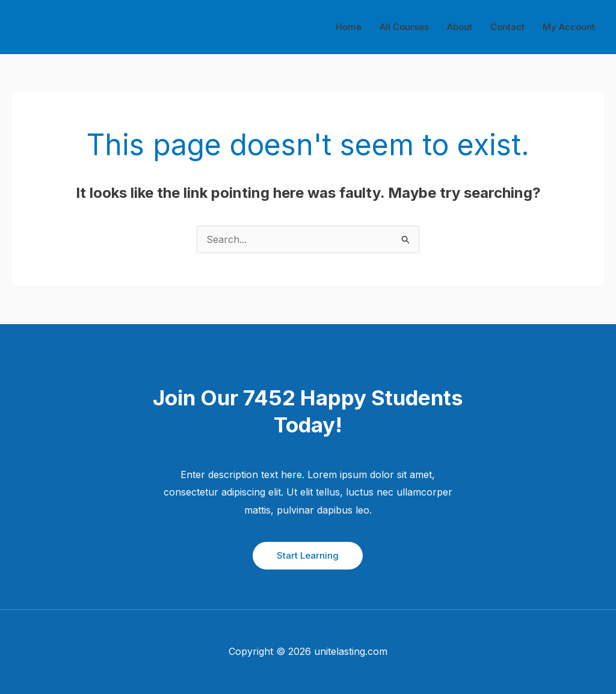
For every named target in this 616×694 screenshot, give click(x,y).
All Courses (404, 27)
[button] (308, 556)
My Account (569, 27)
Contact (507, 27)
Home (349, 27)
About (460, 27)
